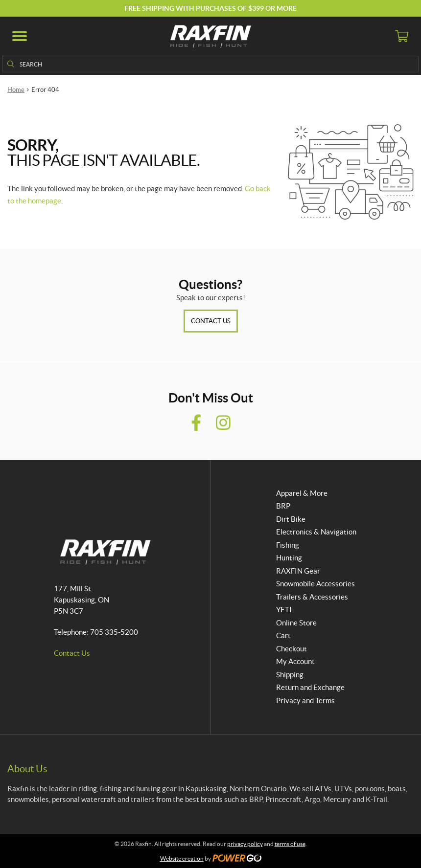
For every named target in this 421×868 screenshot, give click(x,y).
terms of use (290, 844)
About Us (27, 769)
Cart (283, 635)
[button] (20, 36)
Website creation (182, 858)
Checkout (292, 649)
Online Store (296, 623)
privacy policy (245, 844)
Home (16, 90)
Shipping (290, 675)
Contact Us (211, 321)
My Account (295, 661)
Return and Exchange (310, 687)
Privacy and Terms (305, 701)
